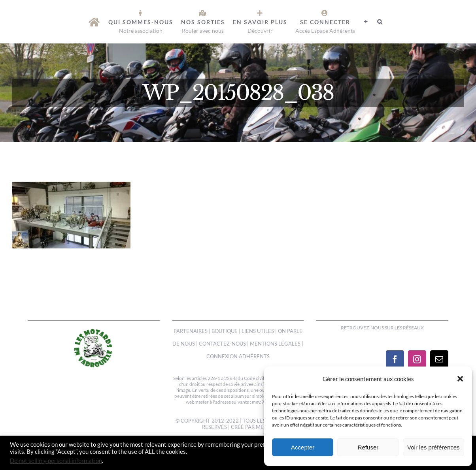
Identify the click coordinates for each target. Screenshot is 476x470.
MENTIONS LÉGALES (275, 344)
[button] (460, 379)
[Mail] (439, 359)
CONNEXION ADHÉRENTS (238, 356)
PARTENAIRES (191, 331)
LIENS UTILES (258, 331)
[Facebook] (395, 359)
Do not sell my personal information (56, 461)
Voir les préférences (433, 447)
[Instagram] (417, 359)
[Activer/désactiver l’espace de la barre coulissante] (366, 22)
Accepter (303, 447)
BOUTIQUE (225, 331)
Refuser (368, 447)
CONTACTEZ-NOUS (222, 344)
